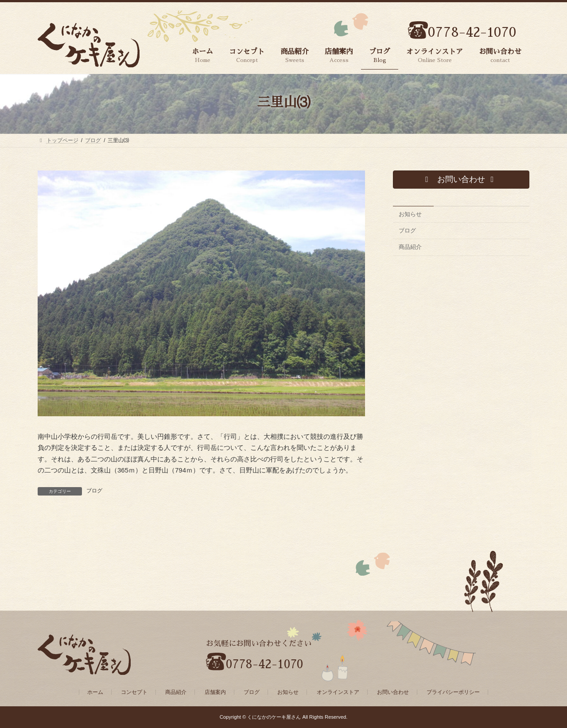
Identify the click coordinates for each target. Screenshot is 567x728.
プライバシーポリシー (453, 692)
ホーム (95, 692)
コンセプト (134, 692)
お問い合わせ (393, 692)
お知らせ (410, 214)
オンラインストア (338, 692)
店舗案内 (215, 692)
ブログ (94, 491)
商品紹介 (410, 247)
